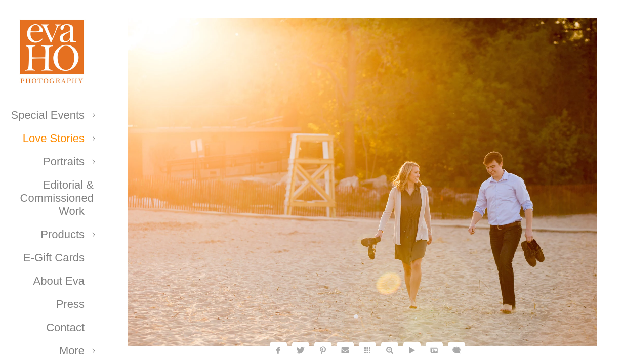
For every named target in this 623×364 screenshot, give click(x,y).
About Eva (59, 281)
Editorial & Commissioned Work (57, 198)
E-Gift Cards (54, 258)
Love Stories (54, 138)
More (72, 351)
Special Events (48, 115)
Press (70, 304)
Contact (65, 327)
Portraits (64, 162)
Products (63, 234)
